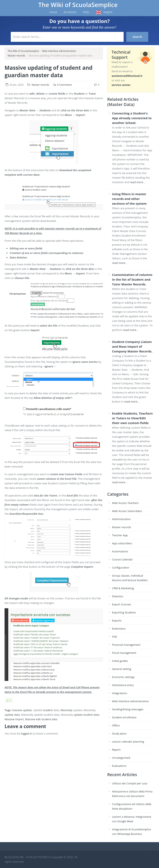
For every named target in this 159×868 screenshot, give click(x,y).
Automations (120, 551)
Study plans (119, 733)
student (48, 710)
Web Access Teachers (125, 503)
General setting (122, 669)
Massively (66, 710)
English (108, 12)
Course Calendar (122, 559)
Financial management (126, 645)
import (20, 719)
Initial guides (120, 661)
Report (116, 750)
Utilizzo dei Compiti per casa (130, 783)
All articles (70, 12)
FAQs (86, 12)
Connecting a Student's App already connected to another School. (132, 118)
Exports (117, 620)
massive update (22, 710)
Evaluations (119, 766)
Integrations (120, 693)
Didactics (118, 596)
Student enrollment (124, 717)
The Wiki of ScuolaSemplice (78, 5)
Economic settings (123, 677)
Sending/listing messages (128, 709)
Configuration (121, 567)
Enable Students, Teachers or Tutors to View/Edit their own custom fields (132, 418)
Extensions (119, 629)
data (17, 715)
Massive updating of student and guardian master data (49, 71)
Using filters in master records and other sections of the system (129, 199)
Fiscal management (124, 653)
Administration (121, 519)
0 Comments (64, 85)
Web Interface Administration (59, 51)
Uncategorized (121, 758)
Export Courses (122, 604)
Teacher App (120, 535)
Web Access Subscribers (127, 511)
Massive (10, 719)
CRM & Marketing (123, 588)
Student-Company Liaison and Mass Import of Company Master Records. (132, 346)
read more (137, 182)
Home (53, 12)
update (9, 715)
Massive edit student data (41, 719)
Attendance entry (123, 685)
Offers (116, 725)
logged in (27, 733)
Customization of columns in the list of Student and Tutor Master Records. (132, 279)
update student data (87, 715)
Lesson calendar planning (128, 742)
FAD (114, 637)
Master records (16, 56)
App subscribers (122, 543)
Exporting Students (124, 612)
